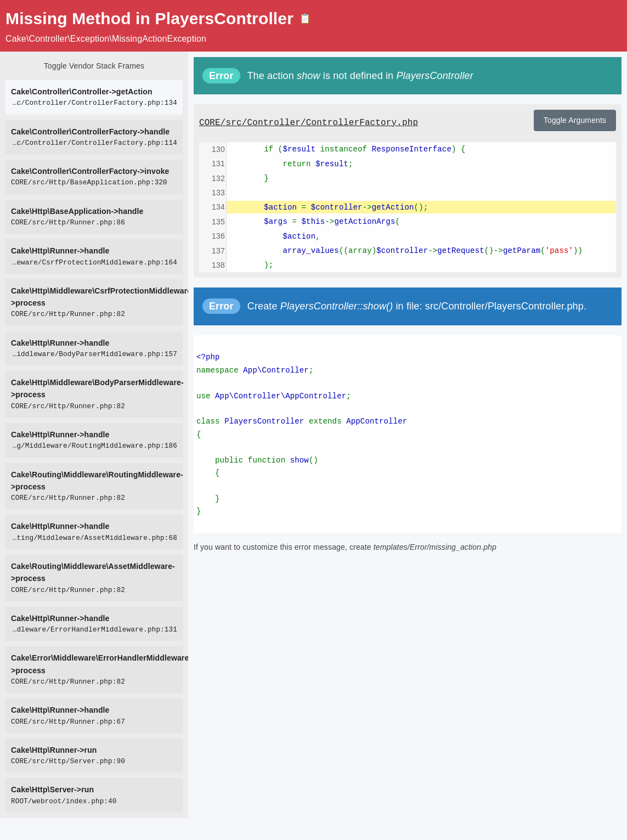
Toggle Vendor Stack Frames (94, 66)
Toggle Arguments (575, 120)
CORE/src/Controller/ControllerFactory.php (309, 123)
